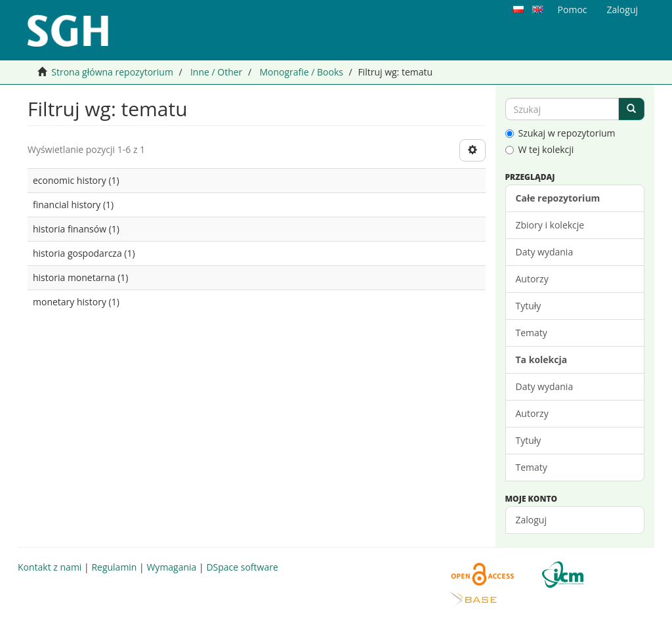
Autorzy (532, 279)
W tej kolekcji (540, 149)
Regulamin (114, 567)
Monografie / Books (301, 72)
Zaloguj (531, 520)
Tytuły (529, 306)
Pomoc (573, 10)
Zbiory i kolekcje (550, 225)
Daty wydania (545, 252)
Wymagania (171, 567)
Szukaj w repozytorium (560, 133)
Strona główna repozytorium (112, 72)
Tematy (532, 333)
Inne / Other (216, 72)
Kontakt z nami (50, 567)
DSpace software (242, 567)
